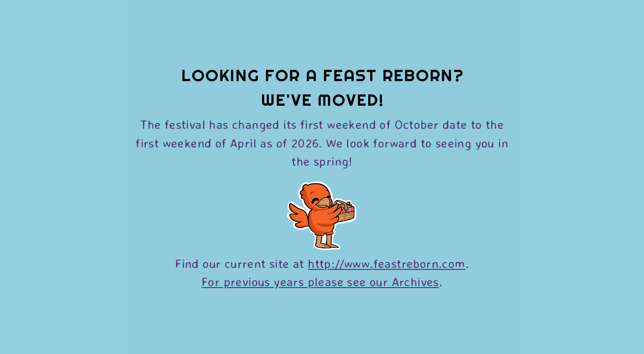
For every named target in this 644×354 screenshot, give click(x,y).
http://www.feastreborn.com (386, 263)
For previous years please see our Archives (320, 281)
